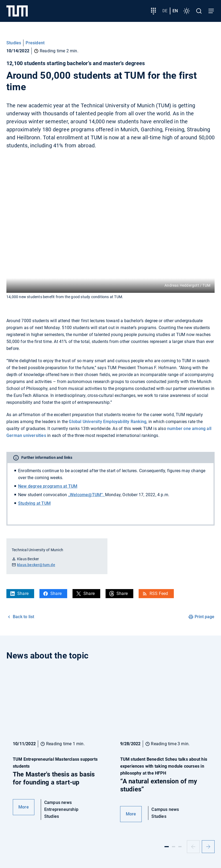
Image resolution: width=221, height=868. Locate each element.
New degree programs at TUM (48, 486)
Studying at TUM (34, 503)
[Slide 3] (180, 847)
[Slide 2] (174, 847)
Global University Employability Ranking (108, 422)
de (165, 11)
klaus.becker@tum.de (36, 565)
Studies (14, 43)
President (35, 43)
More (24, 807)
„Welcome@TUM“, (87, 495)
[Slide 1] (167, 847)
